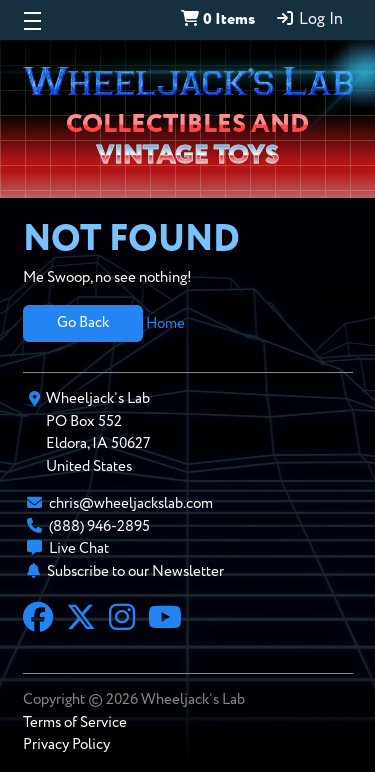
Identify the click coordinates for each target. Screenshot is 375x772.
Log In (309, 19)
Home (165, 322)
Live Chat (79, 548)
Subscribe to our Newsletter (135, 571)
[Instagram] (122, 620)
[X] (81, 620)
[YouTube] (165, 620)
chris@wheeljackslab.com (131, 503)
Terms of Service (75, 722)
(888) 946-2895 (99, 526)
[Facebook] (38, 620)
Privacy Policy (66, 744)
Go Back (83, 322)
